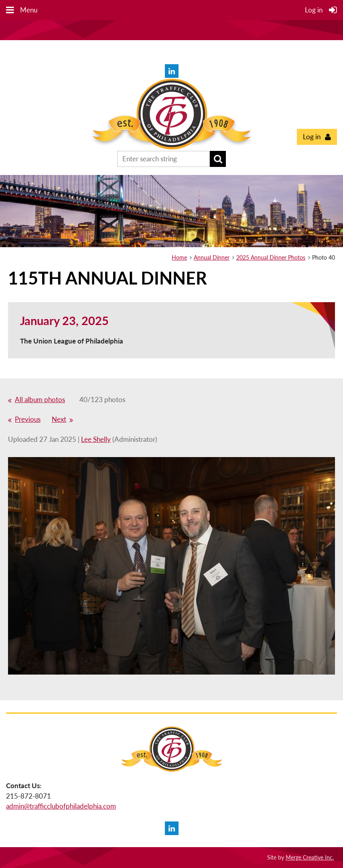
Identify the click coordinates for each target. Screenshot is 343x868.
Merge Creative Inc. (310, 857)
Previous (28, 419)
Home (179, 257)
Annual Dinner (212, 257)
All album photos (40, 399)
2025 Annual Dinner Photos (271, 257)
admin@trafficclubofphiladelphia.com (61, 806)
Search (218, 159)
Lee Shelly (96, 439)
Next (59, 419)
